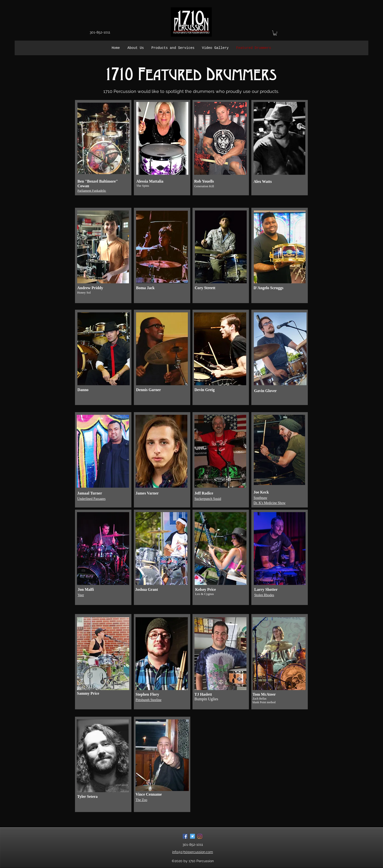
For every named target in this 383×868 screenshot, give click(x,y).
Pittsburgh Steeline (149, 700)
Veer (81, 595)
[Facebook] (185, 836)
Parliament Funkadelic (92, 191)
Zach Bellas (260, 699)
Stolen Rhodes (264, 595)
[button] (275, 33)
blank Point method (264, 702)
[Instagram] (200, 836)
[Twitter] (192, 836)
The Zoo (141, 800)
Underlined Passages (91, 499)
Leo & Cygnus (205, 594)
